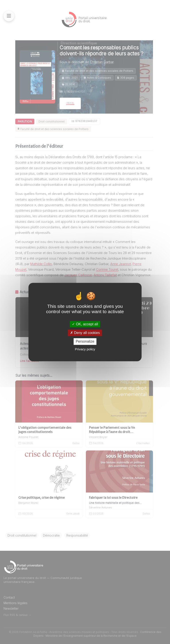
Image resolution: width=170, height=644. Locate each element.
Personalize (85, 342)
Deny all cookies (85, 333)
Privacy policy (85, 349)
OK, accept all (85, 324)
